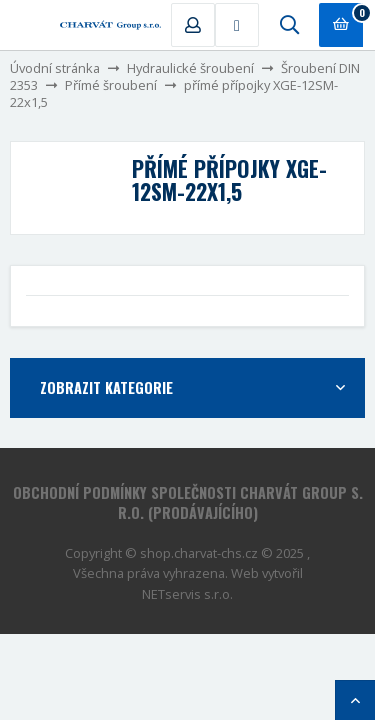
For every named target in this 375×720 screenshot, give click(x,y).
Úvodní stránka (55, 68)
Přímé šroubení (111, 85)
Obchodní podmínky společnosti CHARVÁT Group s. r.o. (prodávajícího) (188, 502)
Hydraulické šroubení (190, 68)
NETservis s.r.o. (187, 594)
